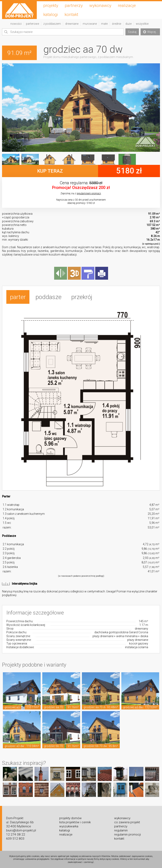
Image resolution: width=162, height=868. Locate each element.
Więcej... (150, 32)
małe (104, 24)
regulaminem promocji (89, 193)
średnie (117, 24)
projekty (51, 6)
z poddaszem (52, 24)
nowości (16, 24)
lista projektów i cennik (75, 822)
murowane (90, 24)
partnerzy (74, 6)
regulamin (121, 830)
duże (128, 24)
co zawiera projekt (127, 822)
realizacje (127, 6)
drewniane (72, 24)
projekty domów (70, 818)
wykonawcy (100, 6)
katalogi (51, 15)
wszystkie (142, 24)
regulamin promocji (127, 834)
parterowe (32, 24)
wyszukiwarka (69, 826)
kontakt (71, 15)
